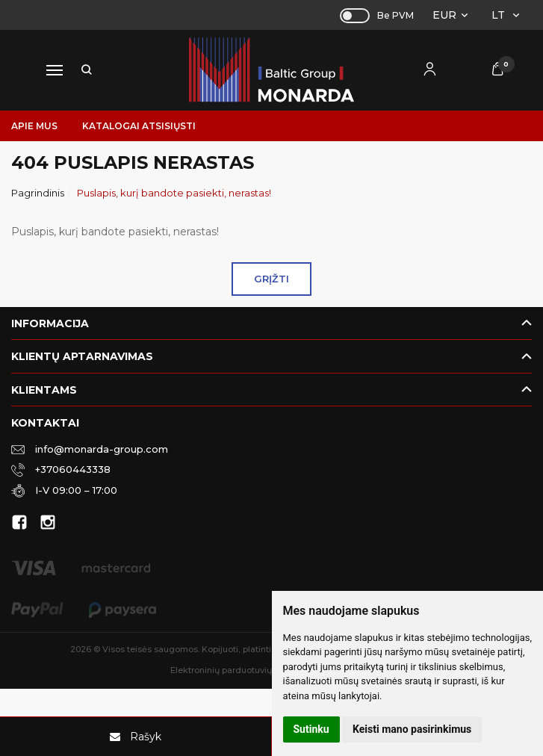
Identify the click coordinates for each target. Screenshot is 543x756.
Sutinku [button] (311, 729)
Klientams (44, 390)
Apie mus (34, 126)
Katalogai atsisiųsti (139, 126)
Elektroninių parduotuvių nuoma (237, 670)
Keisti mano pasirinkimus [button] (412, 729)
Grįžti (271, 279)
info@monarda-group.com (90, 448)
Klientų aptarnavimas (82, 356)
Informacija (50, 323)
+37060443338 (61, 468)
